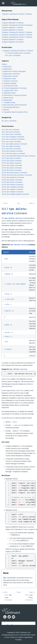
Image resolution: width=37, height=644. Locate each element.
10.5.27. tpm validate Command (12, 192)
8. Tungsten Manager (9, 83)
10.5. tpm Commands (13, 55)
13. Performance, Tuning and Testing (14, 95)
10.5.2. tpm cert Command (11, 132)
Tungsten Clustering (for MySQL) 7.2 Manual (17, 37)
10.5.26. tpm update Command (12, 189)
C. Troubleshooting (8, 102)
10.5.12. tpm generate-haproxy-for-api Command (18, 156)
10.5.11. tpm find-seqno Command (13, 153)
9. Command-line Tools (10, 86)
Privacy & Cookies (16, 637)
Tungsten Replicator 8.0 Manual (13, 42)
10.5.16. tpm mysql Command (12, 165)
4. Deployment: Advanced (11, 74)
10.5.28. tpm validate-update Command (15, 194)
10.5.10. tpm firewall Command (12, 151)
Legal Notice (28, 637)
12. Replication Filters (9, 93)
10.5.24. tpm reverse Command (12, 185)
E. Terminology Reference (11, 107)
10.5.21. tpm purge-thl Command (13, 177)
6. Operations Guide (9, 79)
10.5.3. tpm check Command (12, 134)
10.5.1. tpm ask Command (10, 130)
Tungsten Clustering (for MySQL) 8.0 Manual (17, 25)
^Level (18, 592)
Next (31, 203)
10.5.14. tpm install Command (12, 161)
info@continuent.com (10, 635)
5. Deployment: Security (10, 76)
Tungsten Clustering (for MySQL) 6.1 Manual (17, 35)
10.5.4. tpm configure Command (13, 137)
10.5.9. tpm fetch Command (11, 149)
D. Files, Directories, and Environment (14, 105)
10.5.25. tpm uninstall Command (13, 187)
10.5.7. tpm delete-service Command (14, 144)
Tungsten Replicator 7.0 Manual (13, 23)
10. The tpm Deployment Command (18, 53)
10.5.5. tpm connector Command (13, 139)
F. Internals (5, 110)
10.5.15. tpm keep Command (11, 163)
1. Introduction (7, 67)
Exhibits (19, 640)
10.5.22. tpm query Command (12, 180)
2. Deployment (7, 69)
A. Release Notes (8, 98)
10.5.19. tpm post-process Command (14, 173)
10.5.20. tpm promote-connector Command (17, 175)
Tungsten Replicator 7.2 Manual (12, 39)
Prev (6, 203)
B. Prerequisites (7, 100)
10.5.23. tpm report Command (12, 182)
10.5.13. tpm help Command (11, 158)
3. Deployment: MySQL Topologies (14, 71)
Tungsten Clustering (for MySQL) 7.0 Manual (17, 32)
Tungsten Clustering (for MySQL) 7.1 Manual (17, 14)
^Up (18, 203)
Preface (4, 64)
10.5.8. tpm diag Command (11, 146)
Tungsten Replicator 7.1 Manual (12, 27)
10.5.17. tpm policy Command (12, 168)
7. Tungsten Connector (10, 81)
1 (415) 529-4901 (25, 635)
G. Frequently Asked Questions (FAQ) (15, 112)
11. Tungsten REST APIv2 (10, 90)
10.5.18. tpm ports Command (12, 170)
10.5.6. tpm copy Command (11, 141)
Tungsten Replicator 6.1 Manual (12, 30)
